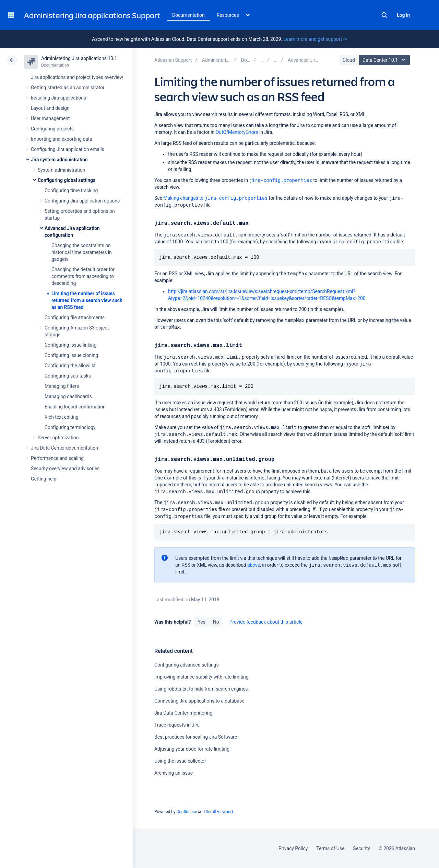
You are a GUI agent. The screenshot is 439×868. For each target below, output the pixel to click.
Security (361, 848)
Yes (201, 622)
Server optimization (58, 438)
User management (50, 118)
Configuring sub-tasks (68, 376)
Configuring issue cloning (71, 355)
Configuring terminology (70, 427)
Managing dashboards (68, 396)
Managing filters (62, 386)
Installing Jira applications (58, 98)
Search (384, 15)
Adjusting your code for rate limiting (192, 749)
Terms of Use (330, 848)
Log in (403, 15)
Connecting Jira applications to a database (199, 701)
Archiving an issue (174, 773)
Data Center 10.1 (385, 60)
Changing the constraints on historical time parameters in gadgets (82, 252)
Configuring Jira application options (82, 201)
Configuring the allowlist (70, 366)
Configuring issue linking (70, 345)
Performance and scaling (57, 458)
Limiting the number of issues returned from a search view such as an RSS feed (87, 300)
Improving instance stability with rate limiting (201, 677)
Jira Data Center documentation (64, 448)
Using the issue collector (180, 761)
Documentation (188, 15)
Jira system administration (59, 160)
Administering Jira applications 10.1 (79, 58)
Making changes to (215, 198)
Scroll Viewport (219, 812)
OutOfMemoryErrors (237, 132)
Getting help (44, 479)
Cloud (349, 60)
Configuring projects (52, 129)
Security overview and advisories (65, 468)
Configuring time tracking (71, 190)
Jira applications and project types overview (77, 77)
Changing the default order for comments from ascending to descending (83, 276)
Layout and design (50, 108)
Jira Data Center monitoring (183, 713)
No (216, 622)
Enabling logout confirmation (75, 407)
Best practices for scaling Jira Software (196, 737)
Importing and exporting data (62, 139)
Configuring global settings (67, 180)
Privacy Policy (293, 848)
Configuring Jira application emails (68, 149)
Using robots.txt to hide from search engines (201, 689)
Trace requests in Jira (177, 725)
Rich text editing (62, 417)
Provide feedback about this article (266, 622)
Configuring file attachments (75, 317)
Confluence (187, 812)
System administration (61, 170)
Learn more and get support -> (315, 39)
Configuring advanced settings (187, 665)
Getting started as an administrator (68, 88)
